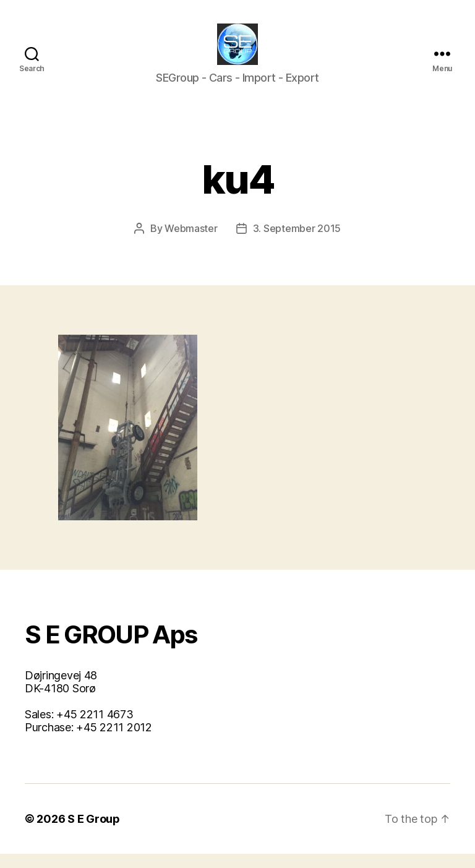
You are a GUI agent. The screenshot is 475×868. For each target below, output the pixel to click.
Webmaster (191, 243)
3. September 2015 (297, 243)
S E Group (94, 833)
